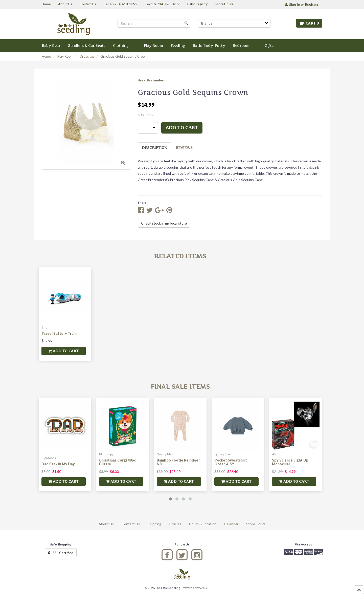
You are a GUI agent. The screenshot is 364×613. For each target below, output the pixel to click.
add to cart (182, 128)
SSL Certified (61, 553)
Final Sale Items (180, 387)
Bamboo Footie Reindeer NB (178, 462)
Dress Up (87, 56)
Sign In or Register (302, 4)
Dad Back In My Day (58, 464)
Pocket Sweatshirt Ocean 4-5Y (231, 462)
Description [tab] (154, 148)
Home (46, 56)
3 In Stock (145, 115)
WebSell (204, 588)
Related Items (180, 256)
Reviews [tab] (184, 148)
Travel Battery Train (59, 333)
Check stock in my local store (164, 223)
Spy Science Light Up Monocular (290, 462)
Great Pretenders (151, 80)
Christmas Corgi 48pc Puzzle (117, 462)
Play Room (65, 56)
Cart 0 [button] (309, 23)
